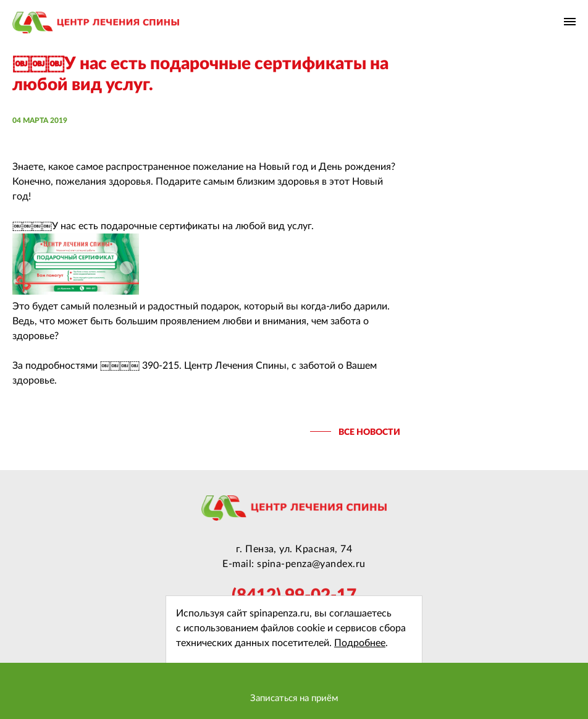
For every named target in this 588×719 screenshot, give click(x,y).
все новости (369, 432)
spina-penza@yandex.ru (311, 564)
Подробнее (360, 643)
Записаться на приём (294, 698)
